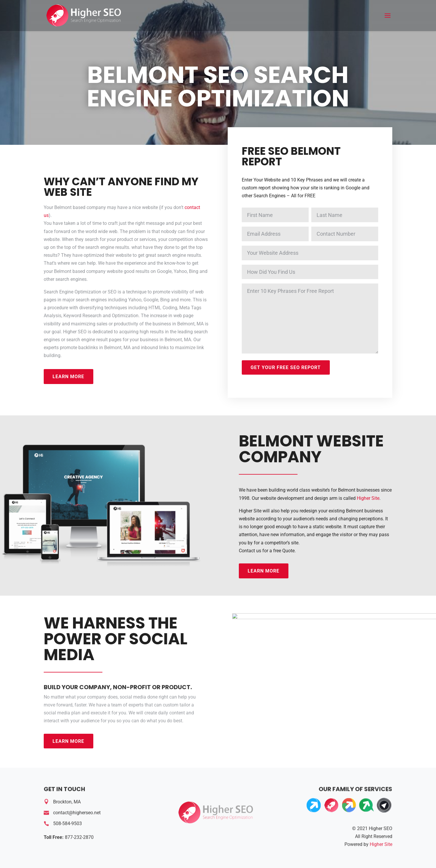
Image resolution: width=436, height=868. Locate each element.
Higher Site (368, 498)
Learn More (68, 377)
